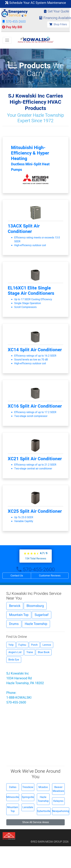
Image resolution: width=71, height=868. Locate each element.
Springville (28, 797)
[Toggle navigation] (7, 40)
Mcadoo (43, 787)
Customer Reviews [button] (50, 576)
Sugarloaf (42, 615)
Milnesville (13, 797)
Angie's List (15, 652)
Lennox (47, 645)
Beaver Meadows (58, 789)
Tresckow (28, 787)
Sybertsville (44, 811)
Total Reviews (36, 559)
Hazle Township (36, 624)
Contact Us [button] (17, 576)
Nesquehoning (61, 811)
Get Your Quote (57, 11)
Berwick (15, 606)
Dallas (13, 787)
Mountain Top (19, 615)
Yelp (11, 645)
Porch (34, 645)
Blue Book (44, 652)
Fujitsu (22, 645)
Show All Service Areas (36, 822)
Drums (14, 624)
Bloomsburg (35, 606)
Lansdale (28, 807)
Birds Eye (14, 660)
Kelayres (58, 801)
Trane (30, 652)
